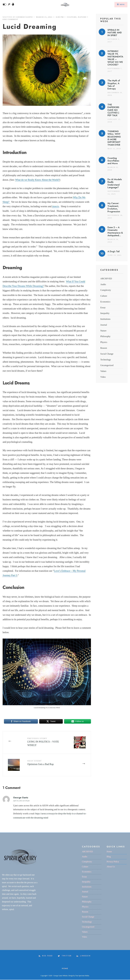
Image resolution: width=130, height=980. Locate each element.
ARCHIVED (106, 279)
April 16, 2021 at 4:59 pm (21, 801)
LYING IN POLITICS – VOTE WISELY (43, 742)
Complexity (106, 290)
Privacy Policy (113, 862)
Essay (103, 308)
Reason (104, 348)
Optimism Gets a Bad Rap (41, 763)
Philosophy (105, 336)
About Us (111, 867)
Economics (105, 302)
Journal (104, 325)
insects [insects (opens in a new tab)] (56, 206)
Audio (103, 284)
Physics (104, 342)
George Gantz (25, 17)
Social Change (107, 354)
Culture (72, 17)
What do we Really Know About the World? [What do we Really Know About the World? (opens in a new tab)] (37, 180)
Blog (109, 857)
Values (103, 371)
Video (103, 377)
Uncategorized (107, 365)
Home (109, 852)
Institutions (105, 319)
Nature (82, 17)
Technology (106, 360)
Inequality (105, 313)
